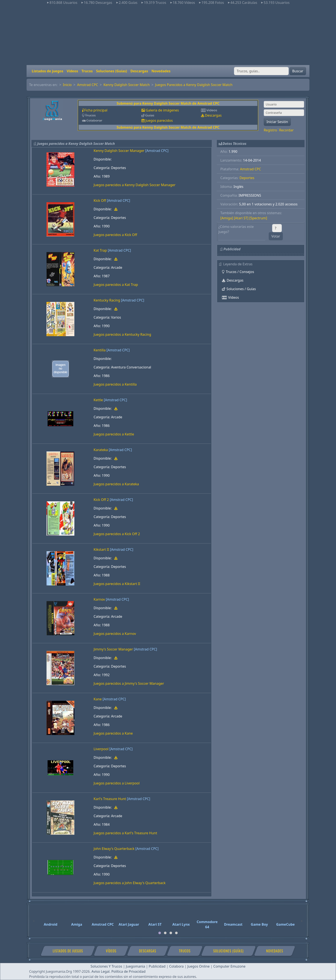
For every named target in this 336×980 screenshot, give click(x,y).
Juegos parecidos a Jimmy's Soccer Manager (129, 683)
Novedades (161, 71)
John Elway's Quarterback (114, 849)
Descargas (139, 71)
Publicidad (157, 966)
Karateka (101, 450)
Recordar (286, 130)
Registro (270, 130)
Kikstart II (101, 549)
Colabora (176, 966)
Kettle (98, 400)
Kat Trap (100, 250)
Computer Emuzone (229, 966)
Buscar (298, 71)
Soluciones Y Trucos (106, 966)
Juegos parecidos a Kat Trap (116, 285)
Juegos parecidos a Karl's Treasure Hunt (125, 833)
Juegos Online (198, 966)
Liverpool (101, 749)
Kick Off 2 (101, 500)
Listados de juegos (47, 71)
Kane (98, 699)
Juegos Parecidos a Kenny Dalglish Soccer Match (194, 85)
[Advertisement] (168, 35)
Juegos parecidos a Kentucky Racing (122, 334)
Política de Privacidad (128, 971)
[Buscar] (261, 71)
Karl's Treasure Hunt (110, 799)
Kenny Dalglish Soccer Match (127, 85)
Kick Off (100, 200)
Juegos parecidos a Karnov (115, 634)
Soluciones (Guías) (111, 71)
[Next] (302, 919)
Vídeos (72, 71)
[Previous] (34, 919)
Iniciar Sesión (277, 122)
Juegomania (135, 966)
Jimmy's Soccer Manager (113, 649)
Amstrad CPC (88, 85)
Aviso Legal (100, 971)
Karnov (99, 599)
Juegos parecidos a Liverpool (117, 783)
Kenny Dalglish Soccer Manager (119, 151)
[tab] (160, 933)
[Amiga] (227, 218)
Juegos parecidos (159, 120)
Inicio (67, 85)
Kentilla (100, 350)
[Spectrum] (258, 218)
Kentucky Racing (107, 300)
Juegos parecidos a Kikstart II (117, 584)
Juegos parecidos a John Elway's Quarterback (130, 883)
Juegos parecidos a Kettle (114, 434)
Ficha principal (96, 110)
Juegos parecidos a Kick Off (115, 235)
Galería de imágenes (162, 110)
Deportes (247, 178)
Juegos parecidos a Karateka (116, 484)
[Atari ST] (241, 218)
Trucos (87, 71)
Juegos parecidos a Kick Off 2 (117, 534)
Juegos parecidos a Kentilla (115, 384)
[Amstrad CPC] (157, 151)
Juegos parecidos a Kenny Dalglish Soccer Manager (135, 185)
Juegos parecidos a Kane (113, 733)
